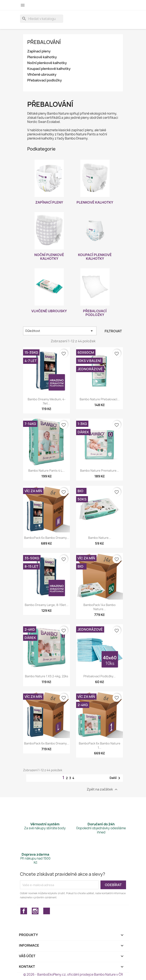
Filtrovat (113, 331)
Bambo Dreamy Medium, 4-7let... (47, 401)
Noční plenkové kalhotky (47, 63)
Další (116, 778)
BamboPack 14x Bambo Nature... (100, 607)
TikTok (47, 911)
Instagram (35, 911)
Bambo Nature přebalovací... (100, 399)
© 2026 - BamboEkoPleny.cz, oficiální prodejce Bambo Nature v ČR (73, 975)
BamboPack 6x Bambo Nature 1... (100, 745)
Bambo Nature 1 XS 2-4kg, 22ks (47, 676)
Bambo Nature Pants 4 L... (46, 471)
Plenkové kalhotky (42, 57)
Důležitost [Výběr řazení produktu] (60, 331)
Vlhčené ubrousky (42, 75)
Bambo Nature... (100, 538)
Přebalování (44, 42)
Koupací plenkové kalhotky (49, 69)
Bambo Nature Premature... (100, 471)
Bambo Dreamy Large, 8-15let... (47, 605)
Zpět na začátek (103, 790)
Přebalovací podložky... (100, 676)
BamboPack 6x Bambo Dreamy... (47, 538)
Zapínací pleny (39, 51)
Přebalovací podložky (45, 80)
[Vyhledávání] (42, 19)
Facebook (24, 911)
